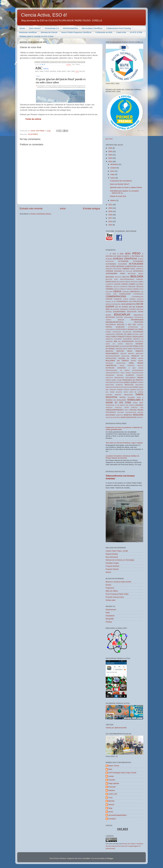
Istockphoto (110, 616)
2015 (111, 225)
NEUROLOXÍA (121, 363)
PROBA (119, 380)
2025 (111, 151)
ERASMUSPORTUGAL (115, 322)
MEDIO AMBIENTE (135, 351)
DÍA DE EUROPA (122, 307)
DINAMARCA (124, 309)
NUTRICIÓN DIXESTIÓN (116, 368)
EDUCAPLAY (122, 315)
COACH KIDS (111, 294)
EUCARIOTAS (127, 332)
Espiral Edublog (112, 554)
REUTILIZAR (128, 387)
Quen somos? (35, 28)
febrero (113, 200)
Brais (110, 769)
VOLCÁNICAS (111, 412)
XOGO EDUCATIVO (129, 417)
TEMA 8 (140, 397)
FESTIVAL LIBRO (138, 334)
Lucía (110, 798)
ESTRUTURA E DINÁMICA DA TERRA (130, 329)
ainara (111, 812)
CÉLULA (109, 287)
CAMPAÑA (117, 284)
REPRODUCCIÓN (118, 387)
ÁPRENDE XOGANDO (114, 271)
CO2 (142, 292)
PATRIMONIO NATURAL (114, 375)
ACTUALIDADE (136, 264)
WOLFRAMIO (110, 415)
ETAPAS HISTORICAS (113, 332)
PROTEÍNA (120, 382)
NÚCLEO (140, 366)
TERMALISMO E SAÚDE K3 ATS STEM (36, 36)
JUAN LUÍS (113, 794)
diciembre (114, 164)
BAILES (141, 274)
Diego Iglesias (114, 783)
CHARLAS (122, 289)
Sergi (110, 808)
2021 (111, 205)
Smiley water (111, 600)
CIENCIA (117, 291)
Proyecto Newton (112, 569)
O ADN (132, 368)
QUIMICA (127, 382)
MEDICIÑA (120, 351)
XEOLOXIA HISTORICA (113, 417)
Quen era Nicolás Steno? (120, 184)
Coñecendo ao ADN (104, 32)
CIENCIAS (126, 292)
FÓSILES (121, 337)
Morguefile (110, 619)
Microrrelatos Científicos (92, 28)
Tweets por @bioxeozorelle (116, 728)
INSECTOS (129, 344)
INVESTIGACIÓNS (112, 346)
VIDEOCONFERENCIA (115, 410)
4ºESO (136, 253)
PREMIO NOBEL (111, 380)
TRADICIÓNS (110, 405)
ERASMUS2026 (137, 320)
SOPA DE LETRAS (136, 392)
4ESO (128, 254)
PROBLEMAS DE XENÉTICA (133, 380)
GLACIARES (33, 134)
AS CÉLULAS (128, 271)
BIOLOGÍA (110, 277)
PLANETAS (130, 375)
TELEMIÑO (131, 397)
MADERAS (119, 349)
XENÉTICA (128, 415)
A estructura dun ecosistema (121, 181)
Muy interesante (112, 557)
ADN (107, 266)
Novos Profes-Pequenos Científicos (76, 32)
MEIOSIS (131, 354)
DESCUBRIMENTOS (128, 304)
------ (107, 254)
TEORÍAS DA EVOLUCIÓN (116, 400)
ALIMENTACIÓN (131, 266)
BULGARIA (121, 282)
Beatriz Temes (114, 766)
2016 (111, 221)
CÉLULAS (140, 287)
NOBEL (131, 363)
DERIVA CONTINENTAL (113, 304)
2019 (111, 211)
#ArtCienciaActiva (70, 28)
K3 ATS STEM (136, 32)
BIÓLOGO (118, 277)
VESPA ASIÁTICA (131, 407)
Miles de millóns (112, 591)
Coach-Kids (121, 32)
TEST (141, 403)
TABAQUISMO (128, 395)
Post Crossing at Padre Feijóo (117, 594)
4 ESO (120, 254)
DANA (131, 301)
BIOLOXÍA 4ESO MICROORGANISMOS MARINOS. (124, 279)
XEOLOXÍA (138, 415)
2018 (111, 215)
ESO (134, 325)
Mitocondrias (126, 356)
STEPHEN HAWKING (113, 395)
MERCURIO (140, 354)
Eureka (108, 585)
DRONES (109, 312)
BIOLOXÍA (137, 276)
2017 (111, 218)
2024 (111, 155)
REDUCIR (109, 387)
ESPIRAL (140, 325)
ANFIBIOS (140, 266)
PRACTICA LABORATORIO (115, 378)
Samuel (111, 805)
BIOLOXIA (126, 277)
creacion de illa (111, 301)
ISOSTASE (123, 346)
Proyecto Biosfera (113, 566)
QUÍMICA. (134, 382)
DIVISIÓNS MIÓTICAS (136, 309)
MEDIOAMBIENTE (112, 354)
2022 (111, 162)
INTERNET (139, 344)
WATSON (140, 412)
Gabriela (111, 790)
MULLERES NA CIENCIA (117, 361)
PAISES (128, 373)
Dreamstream (111, 610)
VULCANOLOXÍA (131, 412)
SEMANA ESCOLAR (137, 390)
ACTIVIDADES (138, 261)
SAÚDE (135, 387)
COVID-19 (140, 299)
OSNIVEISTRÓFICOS (113, 373)
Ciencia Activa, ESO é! (44, 15)
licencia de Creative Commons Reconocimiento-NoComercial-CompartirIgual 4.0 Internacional (124, 846)
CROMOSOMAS (122, 301)
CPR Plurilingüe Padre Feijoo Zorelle (122, 773)
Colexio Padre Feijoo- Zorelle (117, 551)
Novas (22, 28)
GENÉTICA (109, 339)
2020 (111, 208)
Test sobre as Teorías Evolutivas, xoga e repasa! (124, 443)
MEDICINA (109, 351)
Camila (111, 776)
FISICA (108, 337)
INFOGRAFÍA (139, 341)
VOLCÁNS (120, 412)
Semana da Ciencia (49, 32)
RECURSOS (139, 385)
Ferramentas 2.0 (52, 28)
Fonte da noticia (33, 119)
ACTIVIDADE (123, 261)
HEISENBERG (128, 339)
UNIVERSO (139, 405)
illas (119, 341)
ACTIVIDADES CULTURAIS (116, 264)
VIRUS (127, 410)
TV (116, 405)
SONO (126, 392)
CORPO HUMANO (129, 299)
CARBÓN (132, 284)
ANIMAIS (126, 269)
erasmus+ (121, 320)
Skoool (108, 572)
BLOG (114, 282)
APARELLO (140, 269)
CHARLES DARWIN (132, 289)
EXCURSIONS (138, 332)
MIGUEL (112, 801)
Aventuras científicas (28, 32)
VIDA (142, 407)
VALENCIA (109, 407)
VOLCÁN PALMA (136, 410)
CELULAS (132, 287)
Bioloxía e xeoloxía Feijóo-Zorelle (118, 582)
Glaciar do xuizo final (118, 196)
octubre (114, 168)
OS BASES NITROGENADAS (132, 370)
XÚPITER (140, 417)
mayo (113, 174)
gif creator (109, 139)
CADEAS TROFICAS (131, 282)
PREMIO (140, 378)
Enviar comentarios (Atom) (41, 214)
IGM (115, 341)
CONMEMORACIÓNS (116, 296)
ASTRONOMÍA (111, 273)
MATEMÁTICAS (138, 349)
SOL (107, 392)
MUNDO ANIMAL (137, 361)
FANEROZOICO (111, 334)
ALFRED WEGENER (117, 266)
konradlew (86, 858)
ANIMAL (133, 269)
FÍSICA (114, 337)
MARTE (130, 349)
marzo (113, 178)
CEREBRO (110, 289)
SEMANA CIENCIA (123, 390)
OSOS (123, 373)
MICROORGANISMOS (113, 356)
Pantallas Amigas (112, 563)
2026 (111, 148)
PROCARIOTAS (111, 382)
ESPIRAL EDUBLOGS (115, 327)
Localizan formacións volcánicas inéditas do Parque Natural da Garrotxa (122, 457)
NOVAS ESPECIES (127, 366)
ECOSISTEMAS (119, 312)
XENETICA (119, 415)
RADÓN (141, 382)
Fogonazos (110, 588)
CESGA (116, 289)
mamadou (112, 819)
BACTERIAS (132, 274)
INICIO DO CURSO (114, 344)
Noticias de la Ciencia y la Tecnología (120, 560)
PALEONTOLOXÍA (138, 373)
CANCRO (124, 284)
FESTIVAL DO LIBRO (124, 334)
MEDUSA (124, 354)
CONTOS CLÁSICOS (114, 299)
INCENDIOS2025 (128, 341)
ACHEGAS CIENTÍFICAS (125, 259)
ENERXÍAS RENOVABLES (125, 317)
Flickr (108, 613)
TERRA (135, 403)
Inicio (63, 208)
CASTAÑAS (140, 284)
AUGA (123, 273)
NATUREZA (109, 363)
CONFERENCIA (138, 294)
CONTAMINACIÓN (137, 297)
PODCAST (140, 375)
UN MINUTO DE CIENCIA (126, 405)
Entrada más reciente (31, 208)
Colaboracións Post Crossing (118, 28)
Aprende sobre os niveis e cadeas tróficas (126, 187)
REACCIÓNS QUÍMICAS (114, 385)
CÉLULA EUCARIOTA (120, 287)
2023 (111, 158)
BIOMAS (109, 282)
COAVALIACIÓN (125, 294)
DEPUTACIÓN (138, 301)
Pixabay (109, 622)
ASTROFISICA (138, 271)
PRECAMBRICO (131, 378)
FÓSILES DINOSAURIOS (134, 337)
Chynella (112, 780)
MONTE (141, 358)
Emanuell (112, 787)
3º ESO (113, 254)
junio (112, 171)
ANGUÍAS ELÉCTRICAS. (114, 269)
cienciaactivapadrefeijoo (117, 815)
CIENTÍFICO (135, 292)
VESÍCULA (118, 407)
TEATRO (123, 397)
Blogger (110, 858)
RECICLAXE (129, 385)
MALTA (125, 349)
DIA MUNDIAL (115, 309)
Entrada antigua (91, 208)
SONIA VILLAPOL (116, 392)
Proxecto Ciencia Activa (115, 597)
